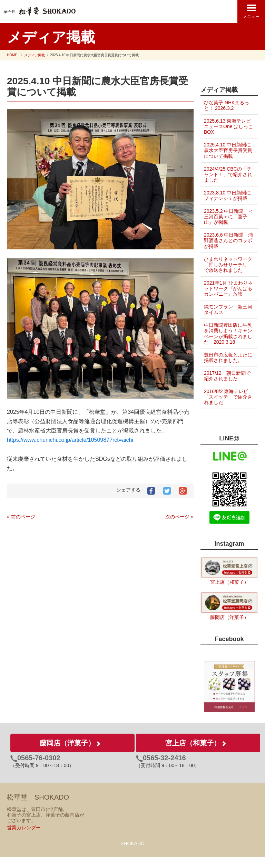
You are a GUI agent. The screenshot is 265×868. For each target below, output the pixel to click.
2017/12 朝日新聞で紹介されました (227, 387)
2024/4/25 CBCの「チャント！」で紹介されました (226, 174)
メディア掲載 (35, 55)
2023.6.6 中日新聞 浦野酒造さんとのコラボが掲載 (226, 240)
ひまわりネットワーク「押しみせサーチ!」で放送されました (226, 267)
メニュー (251, 11)
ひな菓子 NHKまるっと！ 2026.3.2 (227, 105)
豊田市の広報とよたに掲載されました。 (226, 369)
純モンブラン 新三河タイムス (226, 321)
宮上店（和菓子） (229, 593)
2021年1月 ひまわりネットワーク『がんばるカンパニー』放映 (226, 297)
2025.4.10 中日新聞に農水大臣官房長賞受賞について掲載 (227, 150)
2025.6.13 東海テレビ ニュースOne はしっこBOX (227, 126)
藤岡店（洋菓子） (229, 628)
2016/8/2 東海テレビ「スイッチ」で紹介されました (226, 408)
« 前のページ (21, 517)
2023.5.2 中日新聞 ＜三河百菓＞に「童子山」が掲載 (226, 217)
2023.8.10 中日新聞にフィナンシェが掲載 (227, 195)
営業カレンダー (24, 839)
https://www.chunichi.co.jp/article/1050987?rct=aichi (70, 440)
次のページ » (179, 517)
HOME (12, 55)
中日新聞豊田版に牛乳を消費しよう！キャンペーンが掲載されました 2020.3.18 (227, 345)
